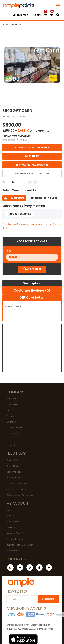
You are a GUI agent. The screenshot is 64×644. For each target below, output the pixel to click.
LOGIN (36, 15)
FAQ (9, 410)
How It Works (13, 404)
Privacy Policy (13, 478)
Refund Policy (13, 466)
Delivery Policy (14, 472)
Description (32, 283)
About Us (11, 399)
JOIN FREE (21, 15)
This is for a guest (44, 198)
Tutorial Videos (14, 428)
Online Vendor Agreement (20, 495)
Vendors (11, 416)
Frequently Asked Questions (32, 174)
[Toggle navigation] (58, 6)
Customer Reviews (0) (32, 290)
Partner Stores (14, 434)
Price (9, 251)
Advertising (12, 551)
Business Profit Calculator (20, 545)
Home (6, 24)
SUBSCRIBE (48, 599)
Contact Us (12, 460)
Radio (9, 439)
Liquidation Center (15, 116)
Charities (11, 422)
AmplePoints (13, 522)
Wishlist (10, 516)
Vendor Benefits (15, 539)
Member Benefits (15, 533)
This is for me (14, 198)
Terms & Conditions (17, 483)
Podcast (11, 445)
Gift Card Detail (32, 298)
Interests (11, 527)
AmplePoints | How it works (32, 147)
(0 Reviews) (22, 140)
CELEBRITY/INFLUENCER (18, 489)
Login (9, 510)
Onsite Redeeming (21, 214)
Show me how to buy (32, 165)
